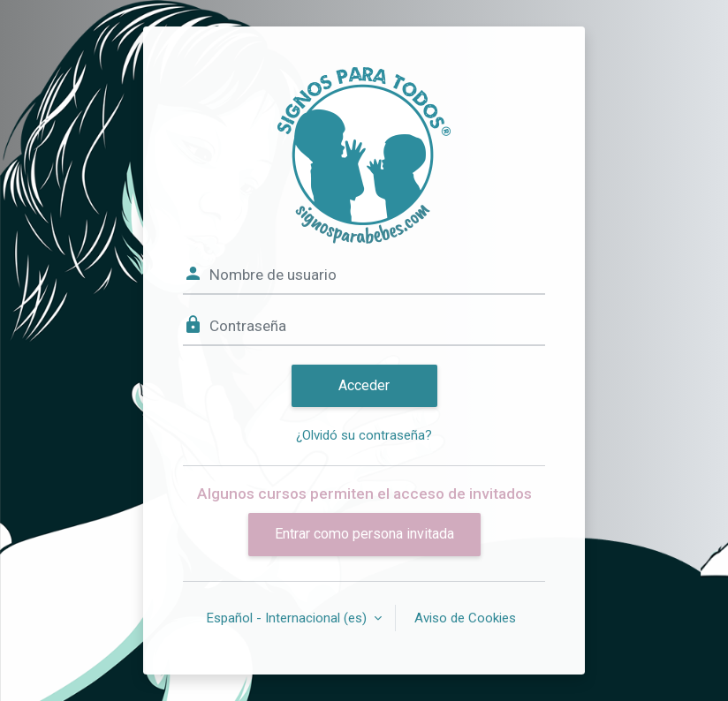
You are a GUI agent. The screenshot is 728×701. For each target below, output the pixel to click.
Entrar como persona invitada (364, 534)
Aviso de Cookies (465, 618)
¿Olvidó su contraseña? (364, 435)
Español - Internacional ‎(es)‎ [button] (288, 618)
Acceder (364, 385)
